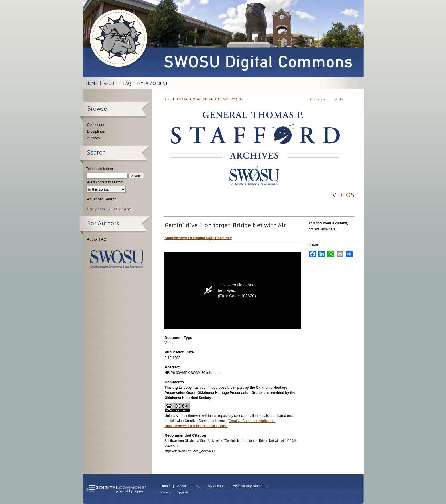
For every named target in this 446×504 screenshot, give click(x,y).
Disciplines (96, 131)
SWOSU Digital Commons (258, 39)
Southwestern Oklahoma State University (117, 258)
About (181, 486)
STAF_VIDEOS (224, 99)
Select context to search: (104, 182)
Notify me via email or (109, 209)
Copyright (182, 492)
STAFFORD (201, 99)
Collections (96, 125)
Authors (94, 138)
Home (168, 99)
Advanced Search (102, 199)
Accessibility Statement (250, 486)
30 (241, 99)
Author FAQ (97, 239)
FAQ (197, 486)
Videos (343, 195)
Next (338, 99)
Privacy (165, 492)
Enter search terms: (101, 169)
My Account (217, 486)
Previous (319, 99)
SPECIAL (182, 99)
